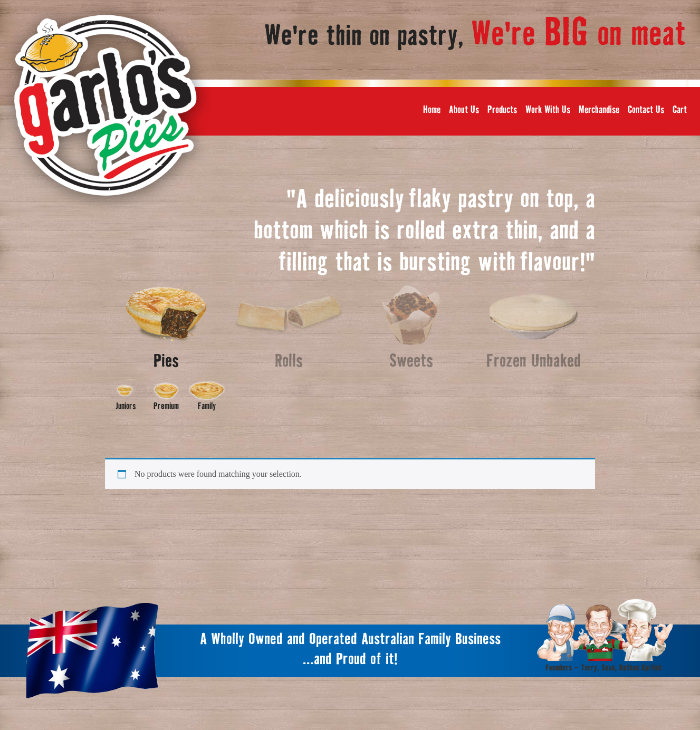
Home (432, 110)
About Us (464, 110)
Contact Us (646, 110)
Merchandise (599, 110)
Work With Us (548, 110)
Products (502, 110)
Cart (680, 110)
